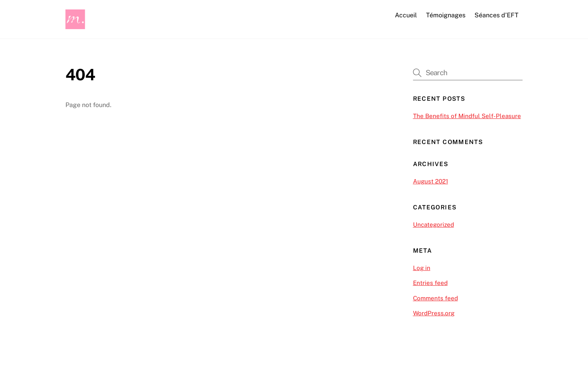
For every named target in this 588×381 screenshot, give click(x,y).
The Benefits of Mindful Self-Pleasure (467, 116)
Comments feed (435, 298)
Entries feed (430, 283)
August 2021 (431, 181)
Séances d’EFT (497, 15)
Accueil (406, 15)
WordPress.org (434, 313)
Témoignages (446, 15)
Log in (422, 268)
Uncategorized (434, 225)
